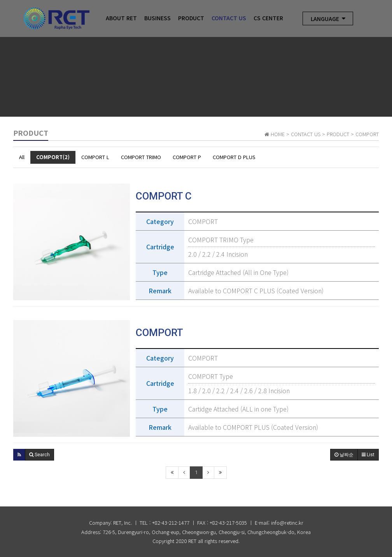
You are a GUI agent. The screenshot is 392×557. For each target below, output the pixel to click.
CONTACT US (229, 18)
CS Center (268, 18)
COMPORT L (95, 157)
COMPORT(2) (53, 157)
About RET (121, 18)
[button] (19, 455)
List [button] (368, 455)
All (22, 157)
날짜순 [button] (344, 455)
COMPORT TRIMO (141, 157)
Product (191, 18)
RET (192, 541)
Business (157, 18)
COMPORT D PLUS (234, 157)
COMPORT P (187, 157)
